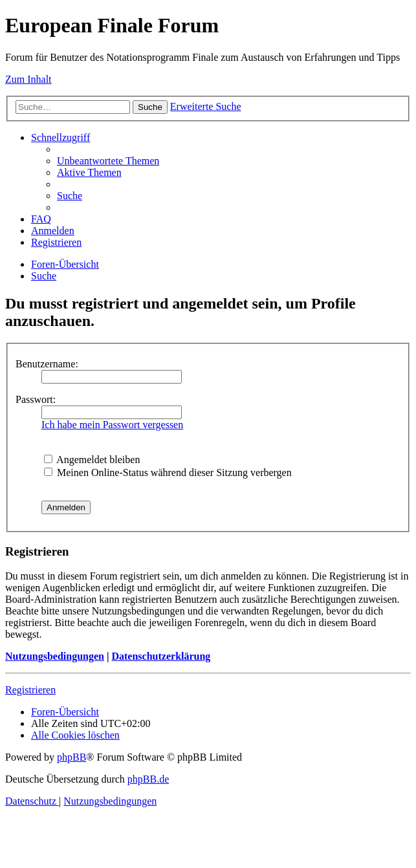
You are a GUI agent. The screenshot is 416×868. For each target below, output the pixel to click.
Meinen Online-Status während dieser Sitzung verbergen (168, 472)
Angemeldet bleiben (92, 460)
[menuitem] (108, 161)
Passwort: (36, 399)
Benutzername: (47, 364)
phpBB (71, 757)
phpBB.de (148, 779)
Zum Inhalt (28, 79)
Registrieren (30, 690)
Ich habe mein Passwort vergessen (112, 425)
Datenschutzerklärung (161, 656)
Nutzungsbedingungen (55, 656)
